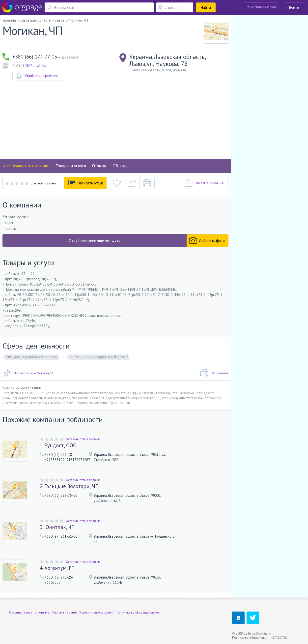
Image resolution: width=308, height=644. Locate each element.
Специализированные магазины (32, 357)
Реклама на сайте (64, 612)
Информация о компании (26, 166)
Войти (294, 7)
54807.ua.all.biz (35, 66)
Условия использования (97, 612)
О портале (42, 612)
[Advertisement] (115, 122)
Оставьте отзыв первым (83, 439)
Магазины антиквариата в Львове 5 (99, 357)
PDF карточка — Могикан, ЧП (28, 373)
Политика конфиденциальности (140, 612)
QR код (120, 166)
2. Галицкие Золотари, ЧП (69, 486)
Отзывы (99, 166)
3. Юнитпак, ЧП (57, 527)
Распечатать (214, 373)
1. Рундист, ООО (58, 445)
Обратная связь (21, 612)
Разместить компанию (262, 7)
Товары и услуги (71, 166)
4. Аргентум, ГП (57, 568)
